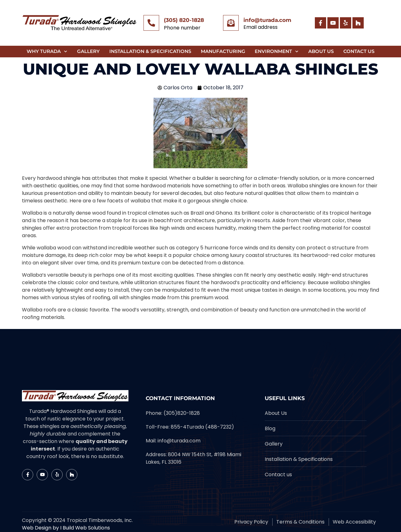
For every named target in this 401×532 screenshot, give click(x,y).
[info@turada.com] (231, 23)
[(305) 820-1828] (151, 23)
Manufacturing (223, 51)
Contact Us (359, 51)
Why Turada (47, 52)
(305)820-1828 (182, 413)
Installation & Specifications (150, 51)
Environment (277, 52)
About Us (321, 51)
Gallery (88, 51)
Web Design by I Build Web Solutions (66, 528)
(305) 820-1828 (184, 20)
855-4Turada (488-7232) (202, 427)
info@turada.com (267, 20)
